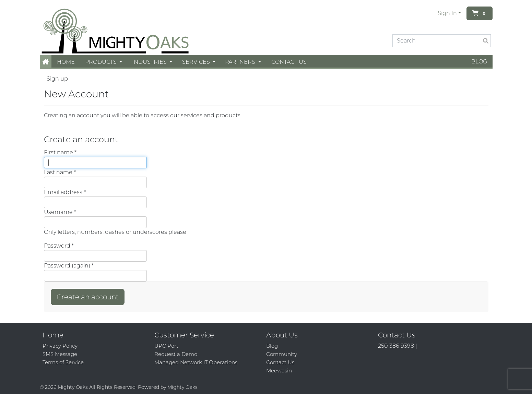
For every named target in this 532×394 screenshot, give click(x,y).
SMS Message (60, 354)
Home (66, 62)
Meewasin (279, 371)
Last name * (60, 172)
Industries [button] (150, 62)
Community (282, 354)
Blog (479, 62)
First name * (60, 152)
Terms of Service (63, 362)
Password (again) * (69, 266)
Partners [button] (241, 62)
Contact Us (289, 62)
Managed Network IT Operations (196, 362)
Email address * (65, 192)
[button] (46, 62)
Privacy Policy (60, 346)
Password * (59, 246)
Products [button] (102, 62)
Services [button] (197, 62)
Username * (60, 212)
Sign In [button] (447, 13)
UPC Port (166, 346)
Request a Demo (176, 354)
